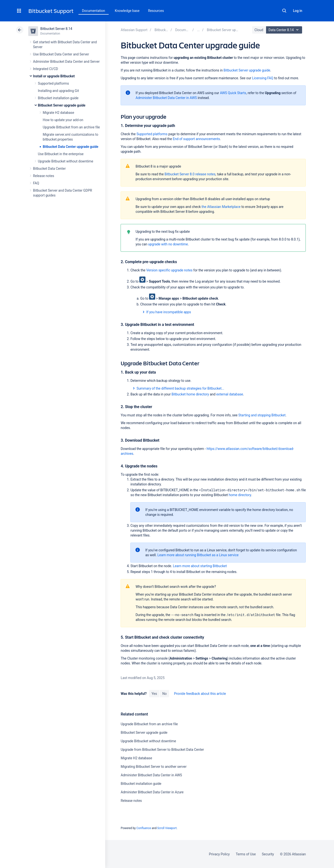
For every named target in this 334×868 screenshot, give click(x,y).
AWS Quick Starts (233, 93)
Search (284, 11)
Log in (298, 11)
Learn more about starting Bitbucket (200, 566)
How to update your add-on (63, 120)
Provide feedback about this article (200, 694)
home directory (240, 495)
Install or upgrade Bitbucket (54, 76)
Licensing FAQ (262, 78)
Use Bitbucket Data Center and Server (61, 54)
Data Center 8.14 (285, 30)
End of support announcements (196, 139)
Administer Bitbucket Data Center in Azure (152, 792)
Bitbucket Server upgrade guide (62, 105)
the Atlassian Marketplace (221, 207)
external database (230, 394)
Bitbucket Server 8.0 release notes (190, 174)
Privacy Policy (219, 854)
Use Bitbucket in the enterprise (61, 154)
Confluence (144, 828)
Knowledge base (127, 11)
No (164, 694)
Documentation (94, 11)
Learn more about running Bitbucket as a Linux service (198, 555)
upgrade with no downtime (168, 244)
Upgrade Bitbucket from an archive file (71, 127)
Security (268, 854)
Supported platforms (53, 83)
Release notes (44, 176)
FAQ (36, 183)
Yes (154, 694)
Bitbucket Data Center (49, 169)
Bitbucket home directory (190, 394)
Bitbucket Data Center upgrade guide (71, 147)
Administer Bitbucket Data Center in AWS (166, 98)
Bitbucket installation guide (58, 98)
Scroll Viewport (167, 828)
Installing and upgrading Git (58, 91)
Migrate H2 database (59, 113)
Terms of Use (246, 854)
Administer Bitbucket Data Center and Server (66, 62)
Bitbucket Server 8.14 (56, 29)
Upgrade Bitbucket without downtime (66, 161)
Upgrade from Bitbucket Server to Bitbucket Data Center (162, 750)
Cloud (259, 30)
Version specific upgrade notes (169, 270)
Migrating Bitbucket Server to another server (153, 767)
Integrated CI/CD (46, 69)
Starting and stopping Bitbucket (262, 415)
